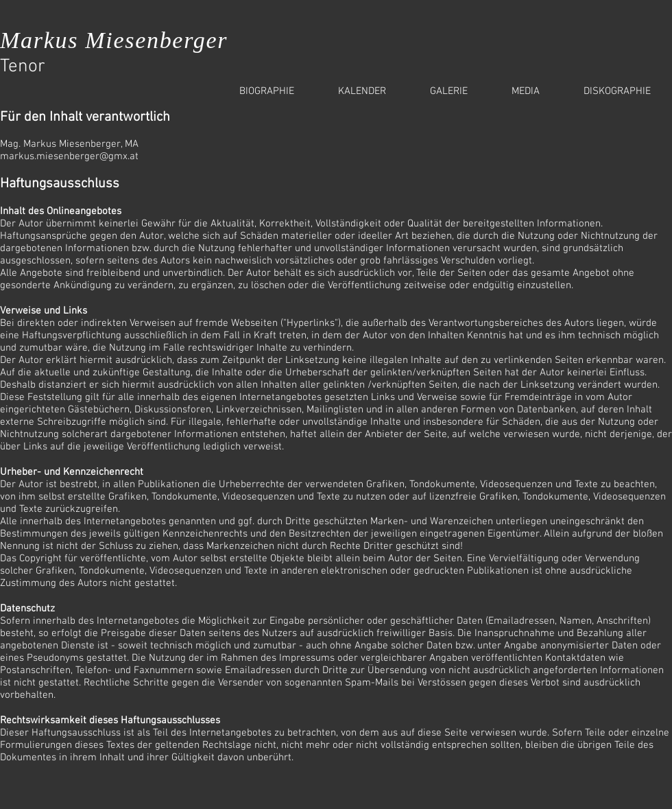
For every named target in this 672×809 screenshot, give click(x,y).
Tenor (23, 67)
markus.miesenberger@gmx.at (69, 156)
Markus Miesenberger (114, 40)
